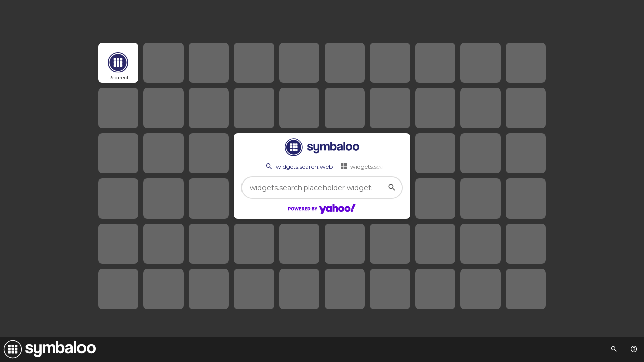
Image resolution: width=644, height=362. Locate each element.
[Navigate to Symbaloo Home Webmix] (48, 349)
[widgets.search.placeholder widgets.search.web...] (322, 188)
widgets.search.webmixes (381, 166)
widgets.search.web (298, 166)
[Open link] (118, 63)
